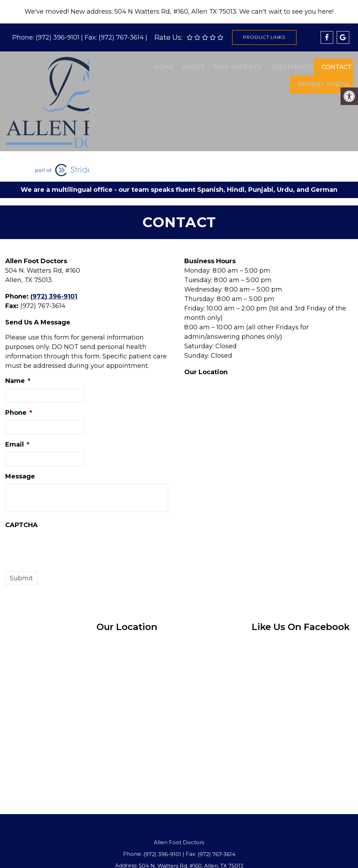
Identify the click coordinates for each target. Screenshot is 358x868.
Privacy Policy (164, 853)
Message (20, 429)
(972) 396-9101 (58, 37)
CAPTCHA (22, 478)
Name (18, 334)
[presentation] (58, 499)
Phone (19, 365)
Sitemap (97, 853)
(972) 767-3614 (122, 37)
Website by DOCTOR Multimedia (229, 853)
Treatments (289, 64)
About (191, 64)
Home (162, 64)
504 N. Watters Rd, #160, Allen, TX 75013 (191, 818)
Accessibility (127, 853)
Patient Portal (321, 76)
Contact (334, 64)
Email (17, 397)
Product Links (264, 37)
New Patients (235, 64)
